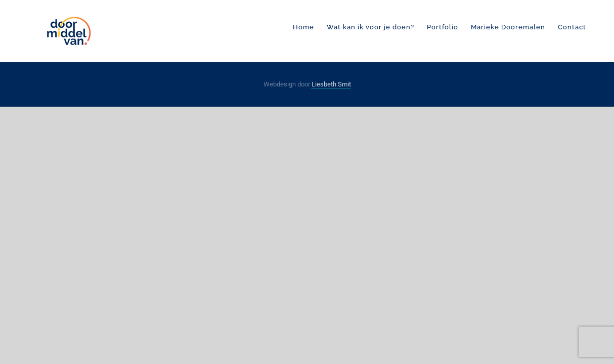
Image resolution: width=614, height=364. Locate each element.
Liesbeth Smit (331, 84)
